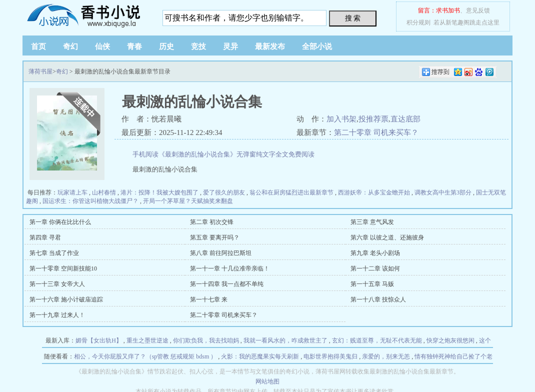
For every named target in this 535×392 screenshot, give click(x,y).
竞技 (198, 46)
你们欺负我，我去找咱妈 (206, 340)
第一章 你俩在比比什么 (60, 222)
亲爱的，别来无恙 (386, 356)
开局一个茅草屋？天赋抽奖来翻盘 (188, 201)
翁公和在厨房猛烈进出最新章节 (291, 192)
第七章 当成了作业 (54, 253)
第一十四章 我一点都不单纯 (227, 284)
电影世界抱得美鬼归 (330, 356)
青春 (134, 46)
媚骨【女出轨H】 (99, 340)
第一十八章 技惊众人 (378, 299)
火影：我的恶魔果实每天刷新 (260, 356)
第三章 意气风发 (372, 222)
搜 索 (353, 18)
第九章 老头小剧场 (375, 253)
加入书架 (341, 119)
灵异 (230, 46)
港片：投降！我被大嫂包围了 (159, 192)
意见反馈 (478, 10)
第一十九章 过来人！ (57, 315)
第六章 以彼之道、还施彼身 (387, 237)
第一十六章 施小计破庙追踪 (66, 299)
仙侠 (102, 46)
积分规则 (418, 22)
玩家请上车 (72, 192)
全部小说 (317, 46)
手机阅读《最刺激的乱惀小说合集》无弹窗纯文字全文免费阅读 (223, 154)
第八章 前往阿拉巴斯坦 (221, 253)
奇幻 (70, 46)
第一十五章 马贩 (372, 284)
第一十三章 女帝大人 (57, 284)
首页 (38, 46)
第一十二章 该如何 (375, 268)
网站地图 (267, 381)
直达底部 (405, 119)
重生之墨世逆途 (147, 340)
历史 (166, 46)
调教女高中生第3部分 (443, 192)
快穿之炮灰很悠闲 (450, 340)
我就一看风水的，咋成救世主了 (285, 340)
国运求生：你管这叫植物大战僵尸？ (90, 201)
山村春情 (104, 192)
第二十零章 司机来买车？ (376, 132)
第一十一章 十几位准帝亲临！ (230, 268)
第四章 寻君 (45, 237)
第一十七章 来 (209, 299)
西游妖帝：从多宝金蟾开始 (374, 192)
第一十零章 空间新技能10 (63, 268)
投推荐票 (373, 119)
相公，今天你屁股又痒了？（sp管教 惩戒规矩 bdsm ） (145, 356)
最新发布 (270, 46)
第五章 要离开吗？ (215, 237)
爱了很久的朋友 (224, 192)
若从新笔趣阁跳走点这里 (466, 22)
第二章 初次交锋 (212, 222)
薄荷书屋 (85, 15)
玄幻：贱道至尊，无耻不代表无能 (377, 340)
